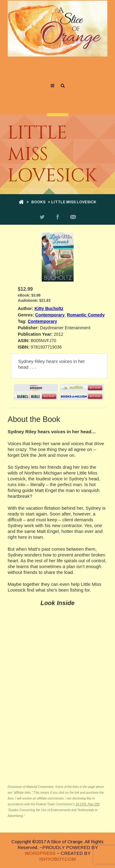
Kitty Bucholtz (49, 308)
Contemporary (50, 315)
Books (38, 202)
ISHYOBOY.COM (57, 859)
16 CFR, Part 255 (87, 804)
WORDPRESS (40, 853)
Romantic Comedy (86, 315)
